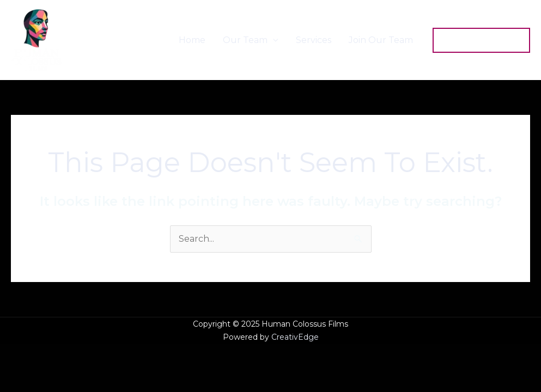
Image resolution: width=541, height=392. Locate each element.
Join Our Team (381, 40)
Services (314, 40)
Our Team (245, 40)
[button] (481, 40)
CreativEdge (295, 337)
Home (192, 40)
